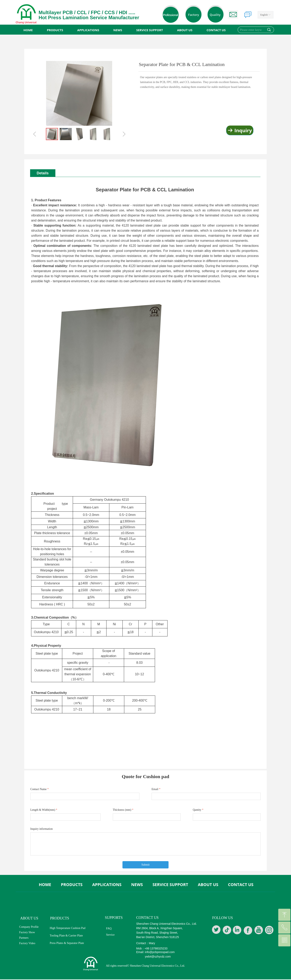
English (264, 15)
